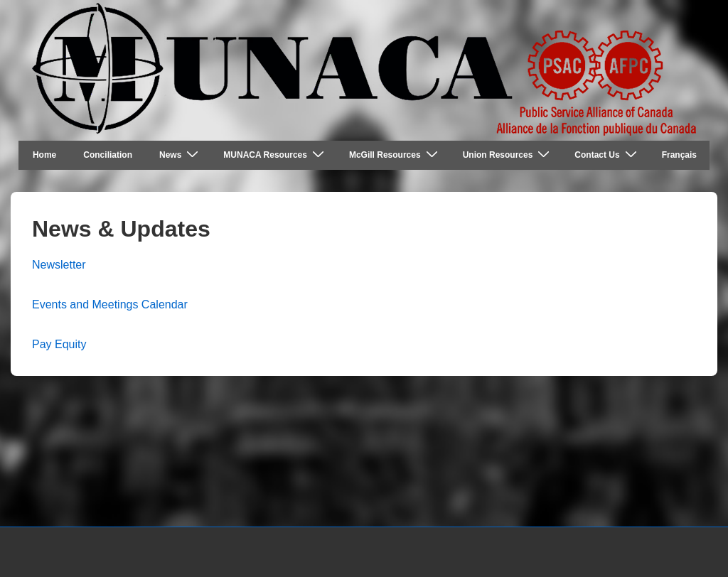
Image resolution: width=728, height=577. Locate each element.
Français (679, 155)
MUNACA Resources (275, 155)
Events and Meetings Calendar (110, 304)
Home (44, 155)
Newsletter (59, 265)
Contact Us (607, 155)
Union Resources (508, 155)
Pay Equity (59, 344)
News (181, 155)
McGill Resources (395, 155)
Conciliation (108, 155)
